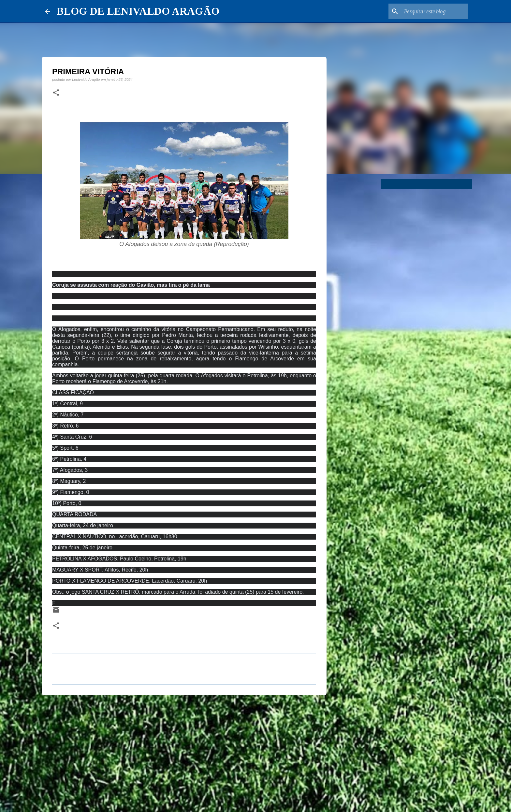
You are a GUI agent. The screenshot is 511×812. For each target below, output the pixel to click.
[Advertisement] (184, 751)
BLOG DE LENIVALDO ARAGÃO (138, 11)
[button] (56, 93)
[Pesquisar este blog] (433, 11)
